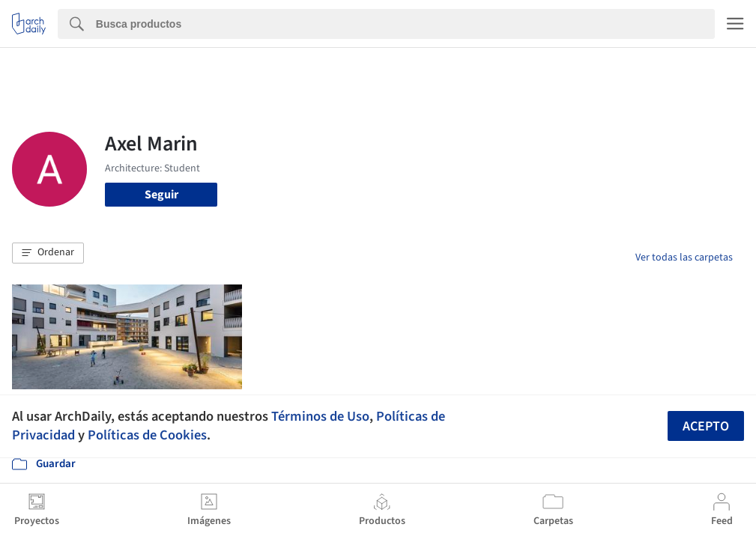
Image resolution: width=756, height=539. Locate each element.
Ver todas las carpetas (684, 258)
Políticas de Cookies (147, 435)
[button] (48, 253)
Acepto (706, 426)
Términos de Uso (320, 416)
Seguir (161, 195)
